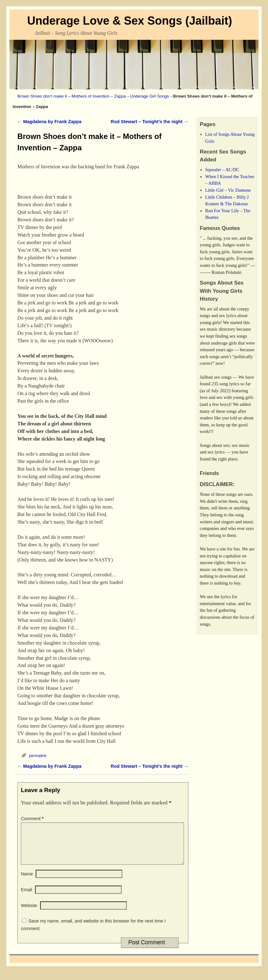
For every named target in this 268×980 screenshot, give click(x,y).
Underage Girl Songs (149, 96)
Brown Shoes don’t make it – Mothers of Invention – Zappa (72, 96)
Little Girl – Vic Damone (228, 190)
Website (29, 913)
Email (27, 897)
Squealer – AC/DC (222, 170)
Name (27, 881)
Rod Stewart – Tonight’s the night (149, 122)
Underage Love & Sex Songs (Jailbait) (130, 21)
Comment (33, 819)
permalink (38, 756)
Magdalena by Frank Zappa (49, 122)
